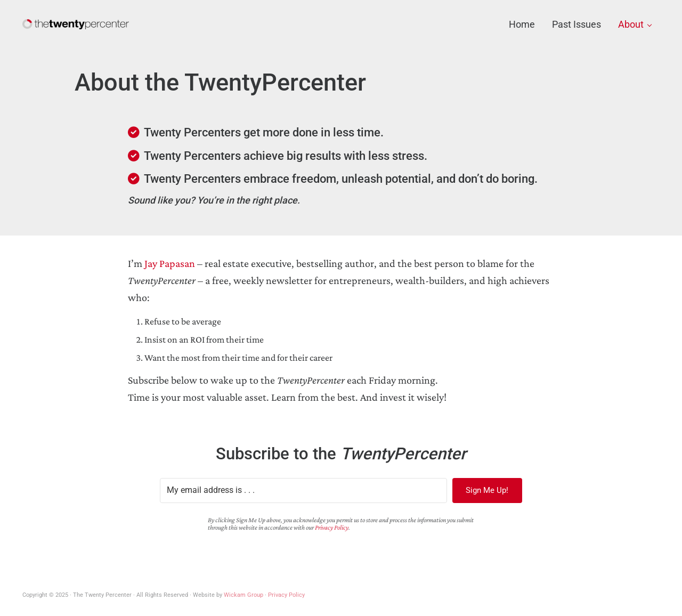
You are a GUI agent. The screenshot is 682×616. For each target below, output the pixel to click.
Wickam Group (243, 595)
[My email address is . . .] (303, 491)
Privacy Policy (332, 528)
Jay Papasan (170, 263)
